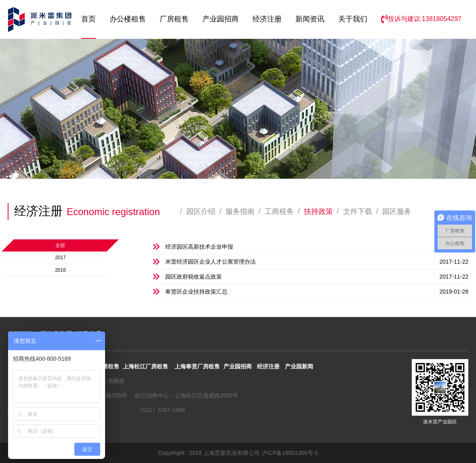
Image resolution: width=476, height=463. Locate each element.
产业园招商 (221, 19)
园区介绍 (201, 211)
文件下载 (358, 211)
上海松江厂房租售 (145, 366)
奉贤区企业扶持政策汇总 (317, 292)
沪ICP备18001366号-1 (290, 453)
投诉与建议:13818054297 (421, 19)
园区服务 (397, 211)
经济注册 (267, 19)
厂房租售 (174, 19)
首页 (88, 19)
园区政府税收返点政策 (317, 277)
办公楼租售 (128, 19)
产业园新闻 (299, 366)
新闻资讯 (310, 19)
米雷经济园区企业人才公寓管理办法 (317, 262)
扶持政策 (318, 211)
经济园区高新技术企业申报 (317, 247)
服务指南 (240, 211)
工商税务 (279, 211)
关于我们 (353, 19)
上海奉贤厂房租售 (197, 366)
